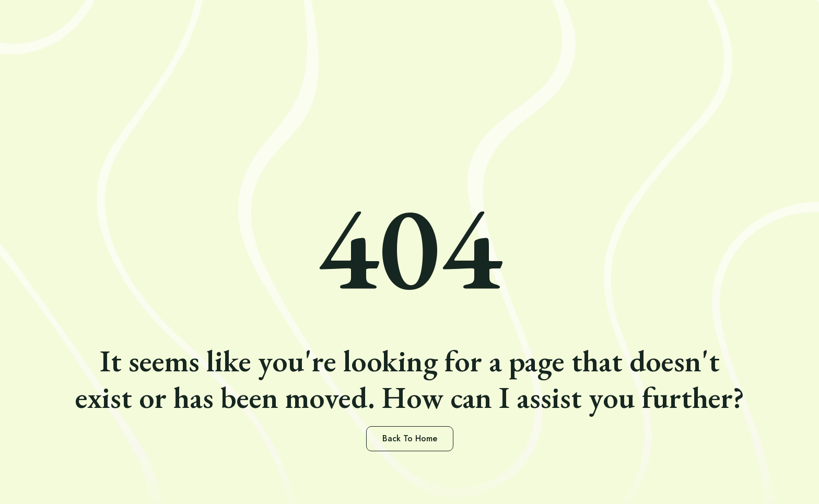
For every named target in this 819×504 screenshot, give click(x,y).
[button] (410, 439)
